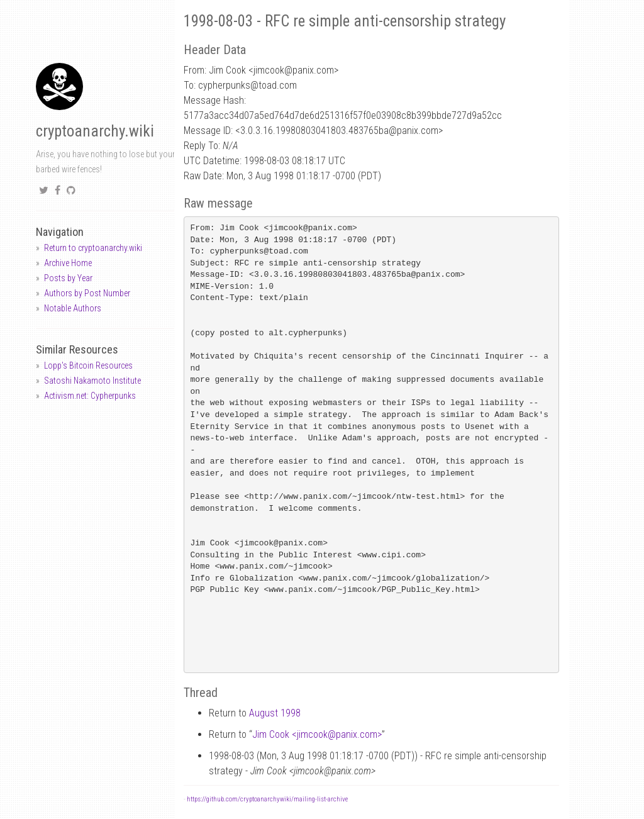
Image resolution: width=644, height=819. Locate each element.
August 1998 (275, 713)
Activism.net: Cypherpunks (90, 396)
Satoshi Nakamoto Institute (92, 381)
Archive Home (68, 263)
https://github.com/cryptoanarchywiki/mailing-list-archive (267, 799)
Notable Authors (73, 308)
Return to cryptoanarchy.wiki (93, 248)
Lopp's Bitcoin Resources (88, 365)
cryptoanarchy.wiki (95, 131)
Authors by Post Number (87, 293)
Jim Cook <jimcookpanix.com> (317, 734)
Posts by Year (68, 278)
